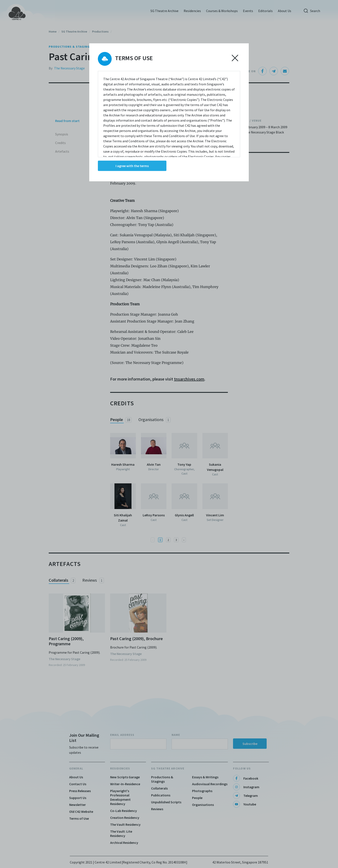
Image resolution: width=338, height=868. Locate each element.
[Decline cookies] (235, 58)
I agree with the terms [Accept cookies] (132, 166)
